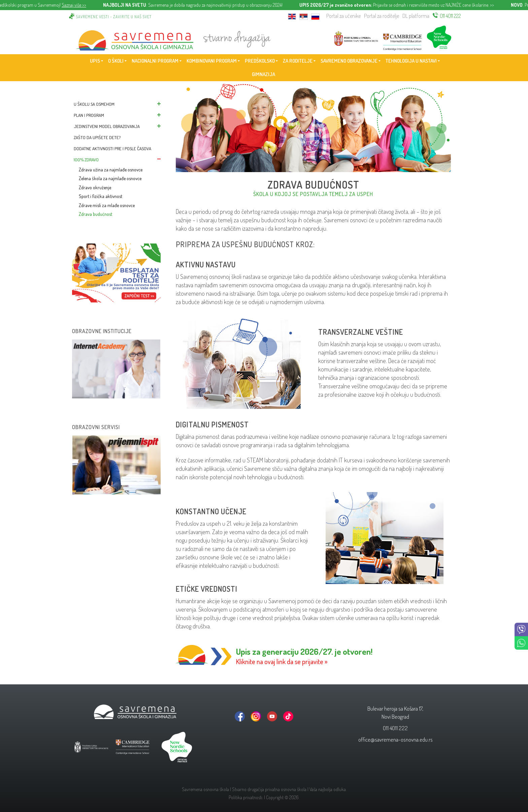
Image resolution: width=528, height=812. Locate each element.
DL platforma (416, 16)
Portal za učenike (343, 16)
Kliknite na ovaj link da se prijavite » (282, 661)
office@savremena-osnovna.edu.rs (395, 739)
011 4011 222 (450, 16)
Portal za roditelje (382, 16)
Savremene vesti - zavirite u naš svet (114, 17)
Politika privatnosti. (246, 797)
